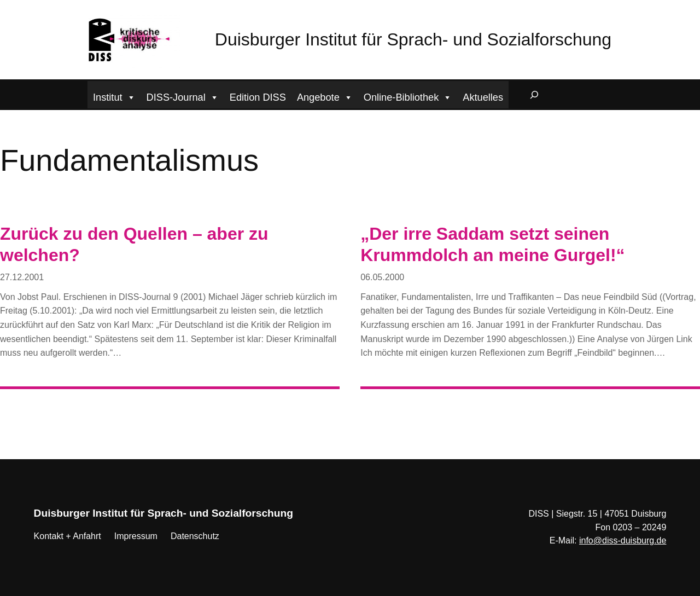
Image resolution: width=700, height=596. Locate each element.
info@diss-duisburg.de (623, 540)
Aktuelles (483, 97)
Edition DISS (258, 97)
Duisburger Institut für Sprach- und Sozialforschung (413, 39)
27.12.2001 (22, 277)
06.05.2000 (382, 277)
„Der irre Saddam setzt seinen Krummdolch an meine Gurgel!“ (492, 244)
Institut (114, 96)
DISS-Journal (183, 96)
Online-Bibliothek (408, 96)
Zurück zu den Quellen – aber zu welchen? (134, 244)
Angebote (325, 96)
